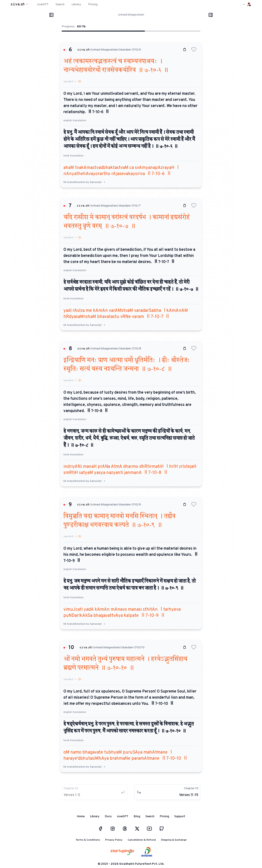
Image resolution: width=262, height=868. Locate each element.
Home (81, 816)
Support (180, 816)
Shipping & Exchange (174, 840)
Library (95, 816)
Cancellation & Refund (142, 840)
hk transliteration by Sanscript (84, 182)
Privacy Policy (114, 840)
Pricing (164, 816)
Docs (108, 816)
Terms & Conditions (88, 840)
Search (150, 816)
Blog (137, 816)
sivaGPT (123, 816)
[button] (194, 49)
